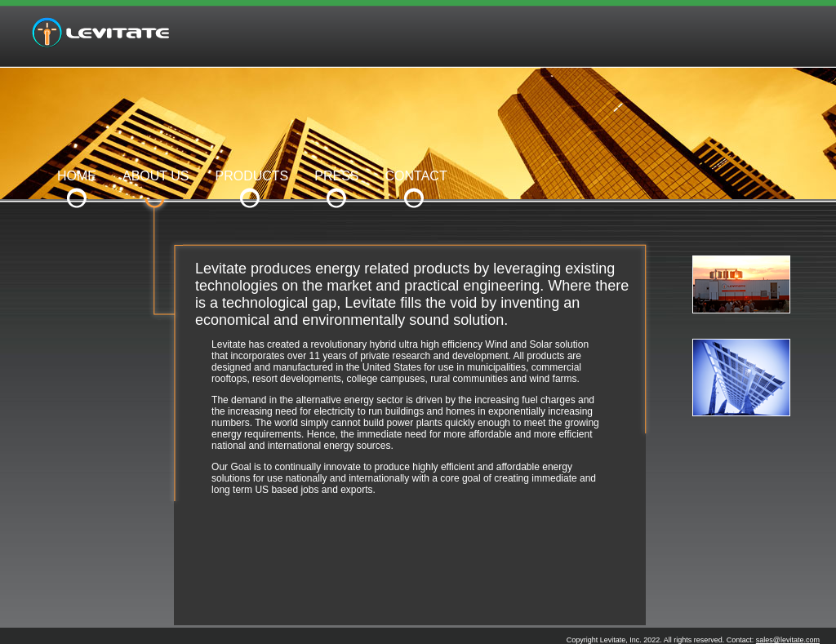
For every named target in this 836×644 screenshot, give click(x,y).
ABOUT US (156, 176)
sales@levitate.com (788, 640)
